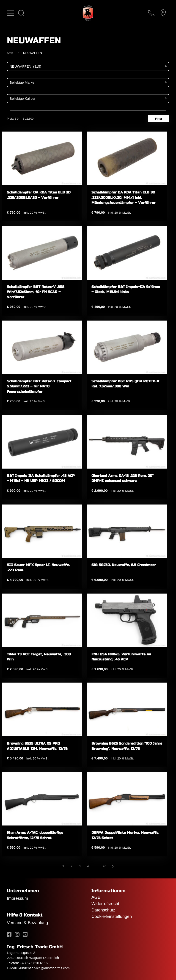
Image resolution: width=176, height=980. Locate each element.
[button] (11, 13)
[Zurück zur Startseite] (88, 13)
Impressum (17, 898)
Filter (159, 119)
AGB (96, 897)
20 (104, 866)
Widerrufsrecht (105, 904)
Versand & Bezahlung (27, 923)
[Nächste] (113, 866)
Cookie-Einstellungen (112, 916)
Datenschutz (103, 910)
